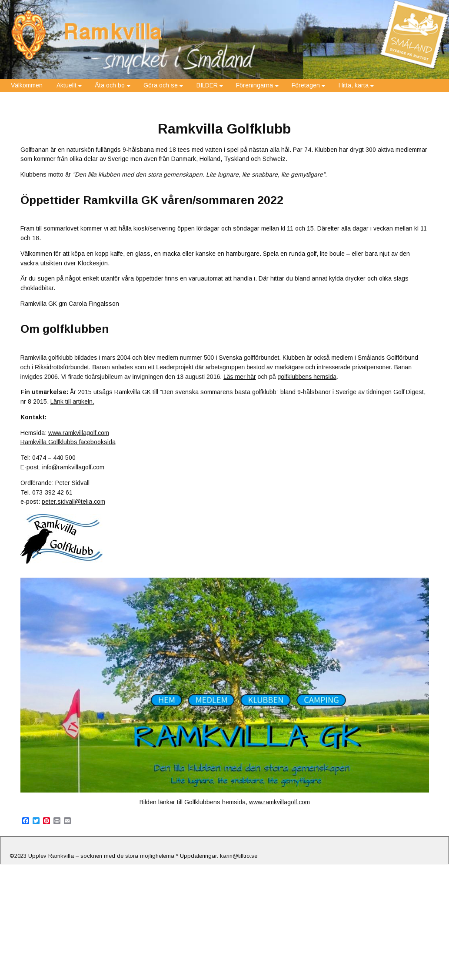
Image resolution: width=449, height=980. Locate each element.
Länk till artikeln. (72, 401)
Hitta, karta (358, 85)
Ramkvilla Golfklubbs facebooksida (68, 442)
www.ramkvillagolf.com (79, 433)
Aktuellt (71, 85)
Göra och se (165, 85)
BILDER (212, 85)
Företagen (310, 85)
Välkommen (27, 85)
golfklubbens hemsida (307, 377)
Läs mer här (240, 377)
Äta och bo (114, 85)
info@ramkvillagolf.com (73, 467)
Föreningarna (259, 85)
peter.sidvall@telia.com (73, 502)
